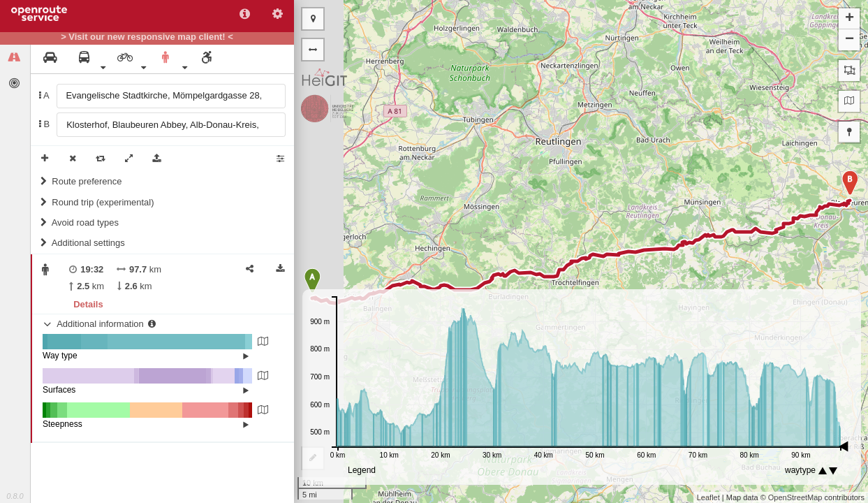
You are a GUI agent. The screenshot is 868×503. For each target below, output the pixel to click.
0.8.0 (15, 496)
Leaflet (708, 497)
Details (88, 304)
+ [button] (849, 19)
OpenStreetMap (795, 497)
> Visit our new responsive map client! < (147, 37)
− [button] (849, 40)
